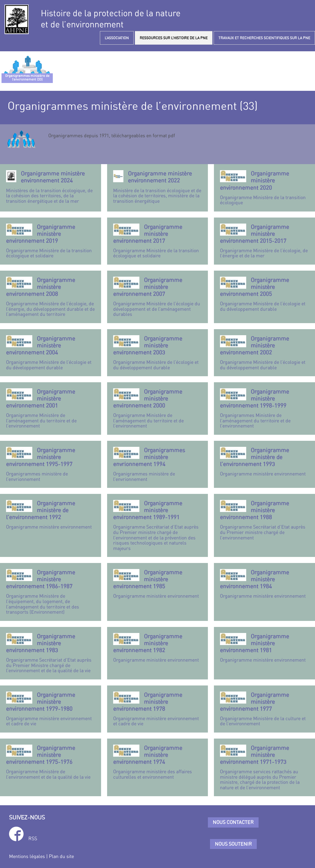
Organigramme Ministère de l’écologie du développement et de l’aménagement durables (158, 297)
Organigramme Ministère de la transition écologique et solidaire (51, 241)
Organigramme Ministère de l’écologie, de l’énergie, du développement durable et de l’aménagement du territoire (51, 297)
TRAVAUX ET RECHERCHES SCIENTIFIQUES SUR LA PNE (264, 38)
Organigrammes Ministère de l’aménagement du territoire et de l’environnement (264, 408)
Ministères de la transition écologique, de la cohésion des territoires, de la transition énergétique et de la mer (51, 187)
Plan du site (61, 856)
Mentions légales (27, 856)
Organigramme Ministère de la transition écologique (264, 188)
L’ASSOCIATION (117, 38)
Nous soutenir (233, 844)
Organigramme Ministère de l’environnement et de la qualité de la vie (51, 762)
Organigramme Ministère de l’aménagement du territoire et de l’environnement (51, 408)
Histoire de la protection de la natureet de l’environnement (111, 19)
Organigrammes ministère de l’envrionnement (51, 464)
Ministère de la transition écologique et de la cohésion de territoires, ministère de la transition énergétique (158, 187)
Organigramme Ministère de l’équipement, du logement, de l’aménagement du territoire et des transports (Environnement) (51, 592)
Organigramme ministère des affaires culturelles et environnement (158, 762)
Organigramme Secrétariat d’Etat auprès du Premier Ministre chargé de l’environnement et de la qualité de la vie (51, 653)
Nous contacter (233, 822)
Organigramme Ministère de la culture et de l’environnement (264, 709)
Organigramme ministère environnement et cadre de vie (51, 709)
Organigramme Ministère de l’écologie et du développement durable (264, 294)
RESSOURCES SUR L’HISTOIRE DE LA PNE (174, 38)
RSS (33, 838)
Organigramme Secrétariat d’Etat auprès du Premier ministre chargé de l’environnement (264, 520)
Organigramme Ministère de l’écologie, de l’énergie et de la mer (264, 241)
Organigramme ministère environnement (264, 462)
